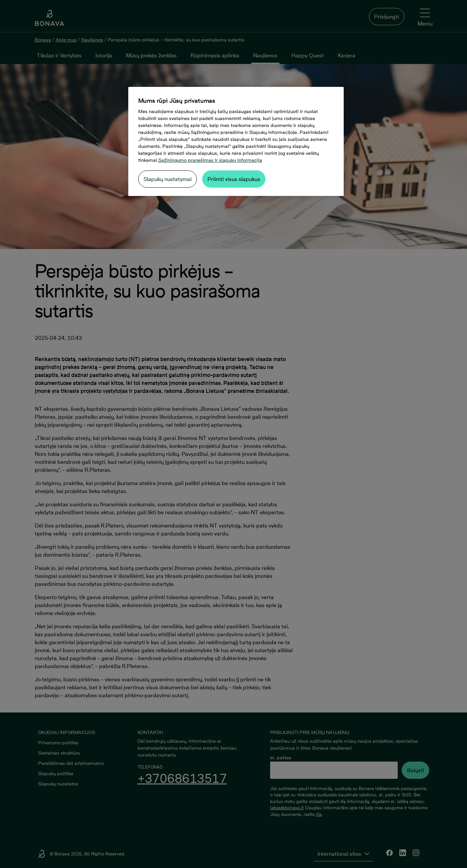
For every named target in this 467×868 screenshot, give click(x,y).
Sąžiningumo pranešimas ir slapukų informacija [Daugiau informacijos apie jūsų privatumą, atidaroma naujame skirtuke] (210, 160)
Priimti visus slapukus (234, 179)
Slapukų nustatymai (168, 179)
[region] (236, 141)
